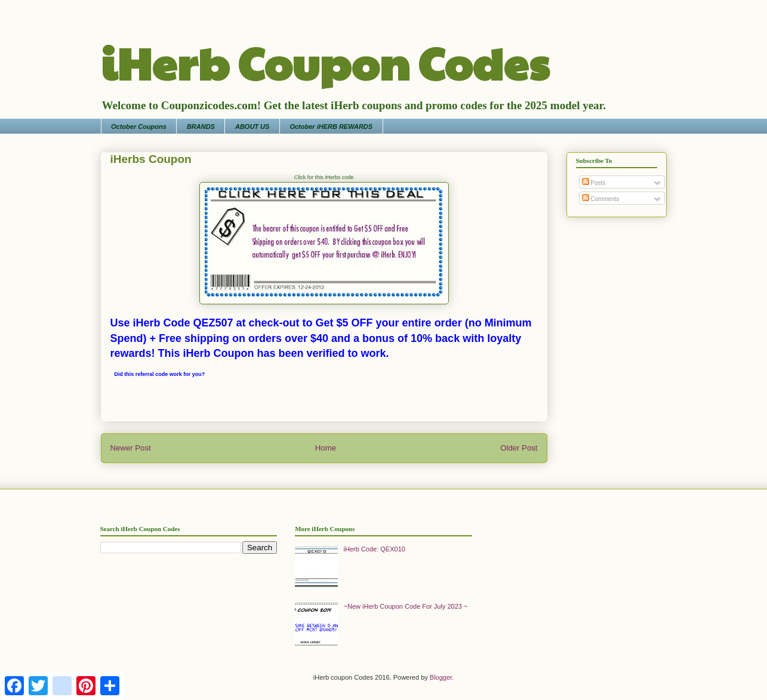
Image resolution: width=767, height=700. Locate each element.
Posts (594, 183)
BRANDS (201, 127)
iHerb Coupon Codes (325, 62)
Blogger (441, 677)
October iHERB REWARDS (331, 127)
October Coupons (139, 127)
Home (326, 448)
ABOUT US (252, 127)
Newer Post (131, 448)
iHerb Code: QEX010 (375, 549)
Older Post (519, 448)
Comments (601, 199)
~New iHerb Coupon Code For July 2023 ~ (406, 606)
